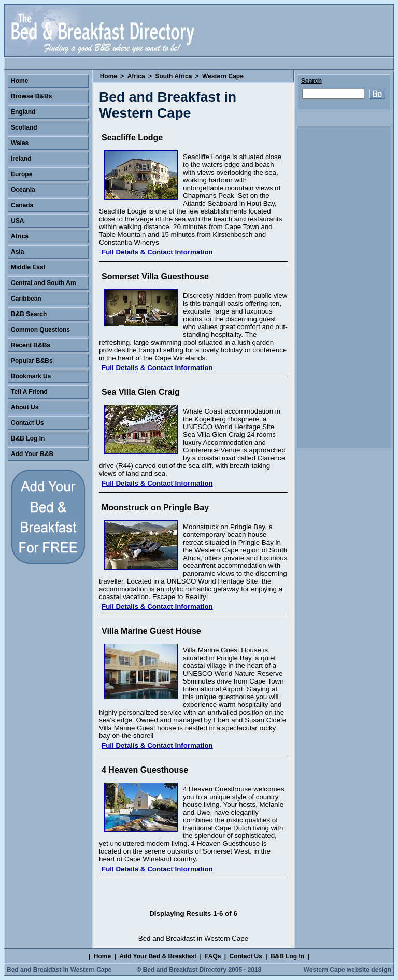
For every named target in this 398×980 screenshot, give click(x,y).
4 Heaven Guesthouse (145, 770)
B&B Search (29, 314)
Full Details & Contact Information (157, 252)
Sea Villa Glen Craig (141, 392)
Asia (17, 252)
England (23, 112)
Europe (22, 174)
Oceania (23, 190)
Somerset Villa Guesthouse (155, 276)
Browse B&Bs (31, 96)
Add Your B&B (32, 454)
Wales (20, 143)
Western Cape (223, 76)
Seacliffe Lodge (132, 138)
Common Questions (40, 330)
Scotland (24, 127)
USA (17, 221)
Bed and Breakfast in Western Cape (59, 970)
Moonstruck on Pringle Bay (155, 508)
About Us (25, 407)
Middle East (28, 267)
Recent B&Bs (31, 345)
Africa (136, 76)
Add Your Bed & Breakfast (158, 956)
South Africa (173, 76)
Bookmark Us (31, 376)
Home (109, 76)
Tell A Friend (29, 392)
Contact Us (27, 423)
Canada (22, 205)
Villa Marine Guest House (151, 631)
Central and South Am (44, 283)
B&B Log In (28, 438)
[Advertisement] (344, 287)
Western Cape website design (347, 970)
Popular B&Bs (32, 361)
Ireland (21, 159)
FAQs (213, 956)
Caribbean (26, 299)
